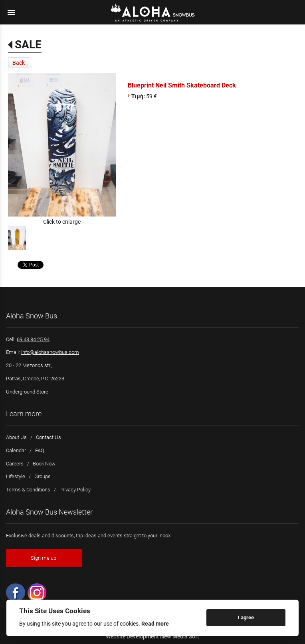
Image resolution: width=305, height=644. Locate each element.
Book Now (44, 464)
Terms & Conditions (28, 490)
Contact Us (49, 437)
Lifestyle (16, 476)
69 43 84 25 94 (33, 339)
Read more (155, 624)
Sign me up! (44, 558)
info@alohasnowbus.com (50, 352)
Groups (43, 476)
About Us (16, 437)
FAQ (40, 450)
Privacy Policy (75, 490)
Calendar (16, 450)
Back (19, 63)
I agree (246, 617)
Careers (15, 464)
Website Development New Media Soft (152, 636)
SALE (28, 45)
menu (11, 12)
